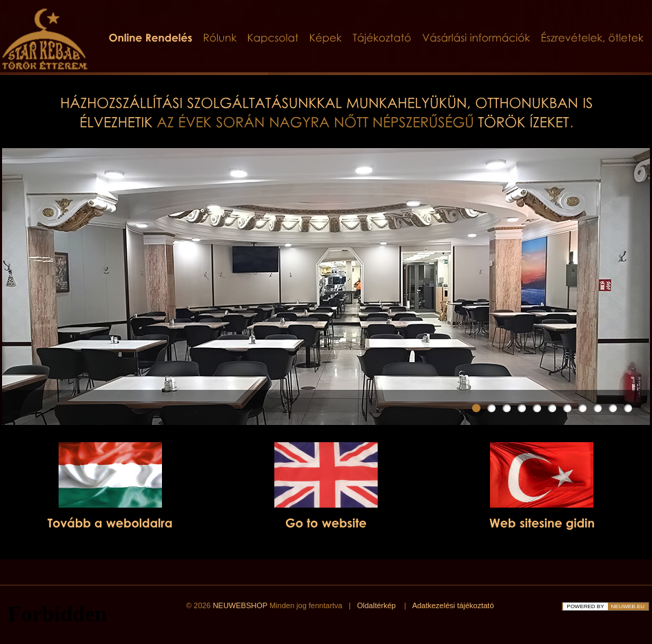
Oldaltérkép (376, 605)
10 (613, 408)
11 (628, 408)
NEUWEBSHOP (240, 605)
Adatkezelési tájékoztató (453, 605)
